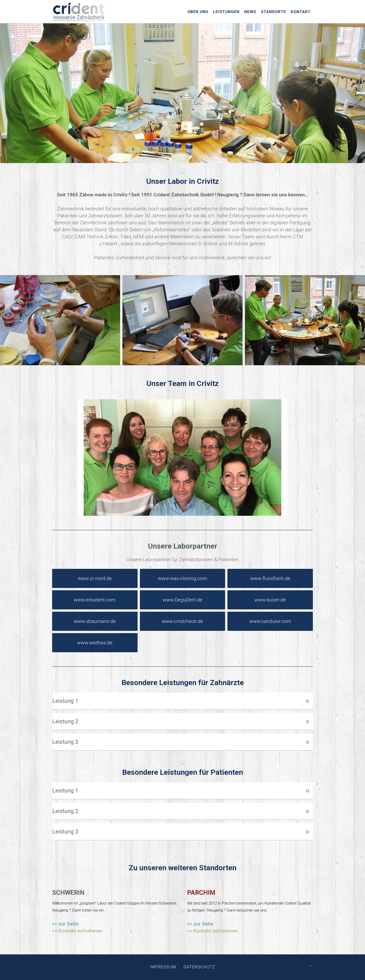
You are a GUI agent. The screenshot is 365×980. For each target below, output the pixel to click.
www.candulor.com (270, 621)
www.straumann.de (95, 621)
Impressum (163, 967)
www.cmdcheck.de (182, 621)
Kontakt (301, 12)
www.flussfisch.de (270, 578)
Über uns (198, 12)
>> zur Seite (65, 924)
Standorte (274, 12)
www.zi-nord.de (95, 578)
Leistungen (226, 12)
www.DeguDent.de (182, 600)
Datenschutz (199, 967)
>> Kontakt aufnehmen (77, 931)
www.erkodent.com (95, 600)
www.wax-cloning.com (182, 578)
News (250, 12)
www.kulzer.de (270, 600)
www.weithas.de (95, 643)
